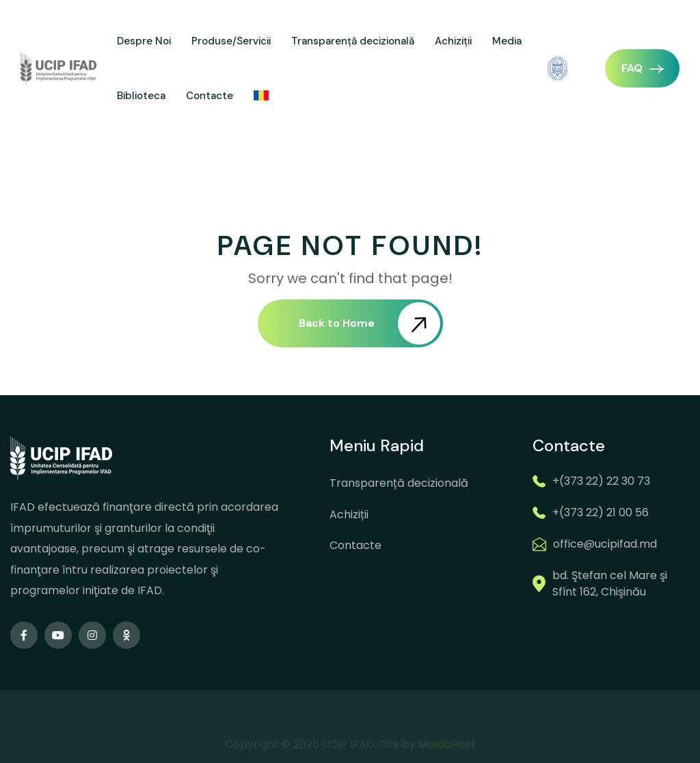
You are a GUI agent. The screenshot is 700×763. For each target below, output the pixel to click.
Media (507, 41)
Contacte (210, 96)
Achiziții (453, 41)
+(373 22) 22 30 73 (601, 481)
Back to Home (369, 323)
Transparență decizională (353, 41)
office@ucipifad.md (605, 544)
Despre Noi (144, 41)
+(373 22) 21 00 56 (601, 512)
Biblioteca (141, 96)
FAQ (643, 68)
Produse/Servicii (231, 41)
